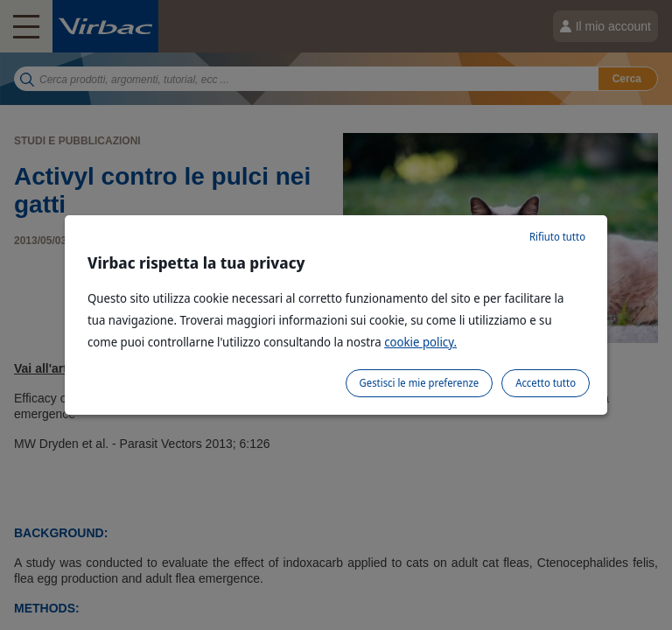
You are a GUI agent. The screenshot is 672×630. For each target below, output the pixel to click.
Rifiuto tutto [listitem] (557, 237)
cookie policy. (420, 342)
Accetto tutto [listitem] (546, 383)
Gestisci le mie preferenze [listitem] (420, 383)
